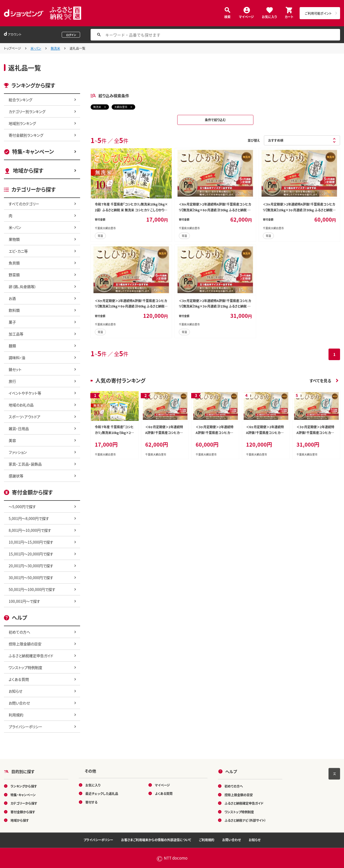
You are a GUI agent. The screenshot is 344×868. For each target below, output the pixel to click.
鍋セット (15, 369)
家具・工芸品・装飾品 (25, 464)
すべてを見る (320, 381)
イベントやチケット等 (25, 393)
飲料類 (14, 310)
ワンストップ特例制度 (25, 667)
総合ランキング (20, 100)
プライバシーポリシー (25, 727)
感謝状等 (16, 476)
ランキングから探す (24, 786)
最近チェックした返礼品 (102, 793)
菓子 (12, 322)
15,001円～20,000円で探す (31, 554)
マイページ (246, 16)
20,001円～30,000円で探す (31, 566)
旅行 (12, 381)
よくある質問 (19, 679)
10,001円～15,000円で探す (31, 542)
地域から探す (28, 170)
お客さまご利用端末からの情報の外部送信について (156, 840)
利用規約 (16, 715)
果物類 (14, 239)
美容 (12, 440)
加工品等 (16, 334)
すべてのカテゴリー (24, 204)
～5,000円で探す (22, 507)
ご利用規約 (207, 840)
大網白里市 (121, 107)
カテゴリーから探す (24, 803)
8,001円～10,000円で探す (30, 530)
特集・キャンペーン (33, 152)
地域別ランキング (22, 123)
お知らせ (15, 691)
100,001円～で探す (24, 601)
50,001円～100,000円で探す (32, 589)
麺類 (12, 346)
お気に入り (269, 16)
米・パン (36, 48)
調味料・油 (17, 358)
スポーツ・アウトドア (25, 417)
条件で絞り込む (215, 120)
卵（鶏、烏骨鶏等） (22, 287)
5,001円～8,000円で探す (29, 518)
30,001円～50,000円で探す (31, 578)
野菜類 (14, 275)
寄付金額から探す (23, 812)
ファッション (18, 452)
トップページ (12, 48)
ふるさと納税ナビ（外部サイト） (245, 820)
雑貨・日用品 (19, 428)
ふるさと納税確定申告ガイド (31, 656)
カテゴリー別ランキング (27, 111)
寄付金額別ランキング (26, 135)
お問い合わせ (19, 703)
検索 (227, 16)
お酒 (12, 298)
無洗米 (55, 48)
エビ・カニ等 (18, 251)
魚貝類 (14, 263)
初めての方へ (19, 632)
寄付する (91, 802)
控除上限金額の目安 (25, 644)
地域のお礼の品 (21, 405)
